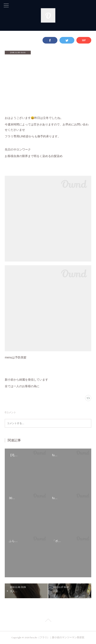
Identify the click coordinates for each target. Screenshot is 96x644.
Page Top (48, 621)
